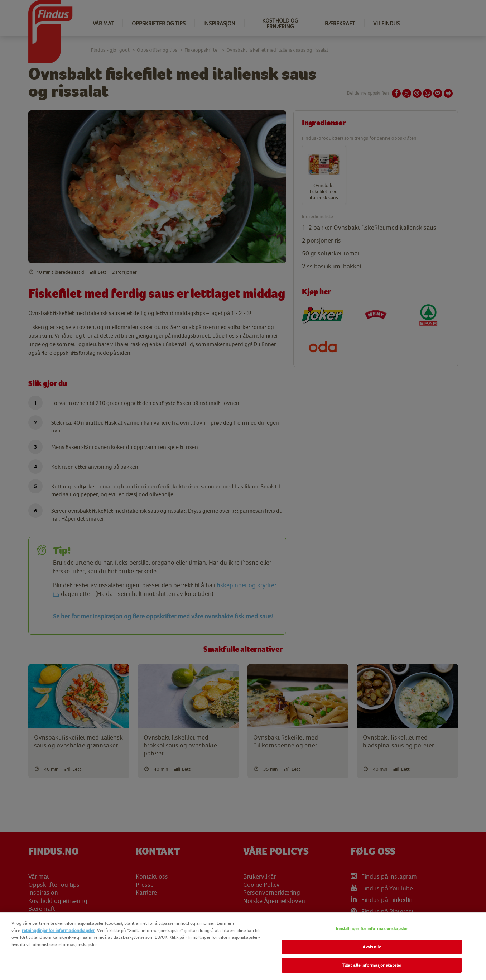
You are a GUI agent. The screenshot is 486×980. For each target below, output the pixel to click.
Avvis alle (372, 947)
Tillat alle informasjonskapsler (372, 965)
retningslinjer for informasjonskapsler (58, 930)
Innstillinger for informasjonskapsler (372, 929)
